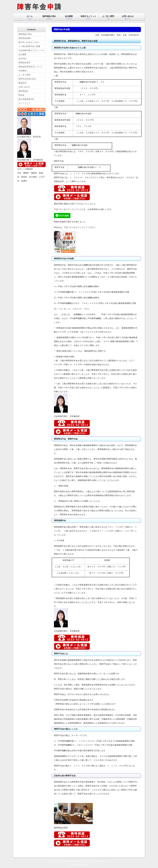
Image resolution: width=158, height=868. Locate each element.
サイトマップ (24, 103)
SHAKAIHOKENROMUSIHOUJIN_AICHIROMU (76, 861)
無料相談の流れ (49, 17)
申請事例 (22, 71)
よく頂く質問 (108, 17)
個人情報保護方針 (26, 99)
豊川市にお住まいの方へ (29, 42)
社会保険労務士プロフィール (31, 50)
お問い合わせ (128, 17)
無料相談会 (23, 91)
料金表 (21, 95)
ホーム (30, 17)
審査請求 (22, 83)
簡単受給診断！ (25, 38)
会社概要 (69, 17)
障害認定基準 (24, 63)
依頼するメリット (88, 17)
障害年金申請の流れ (27, 79)
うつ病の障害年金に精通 (29, 46)
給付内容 (22, 59)
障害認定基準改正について (30, 67)
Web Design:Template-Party (79, 865)
